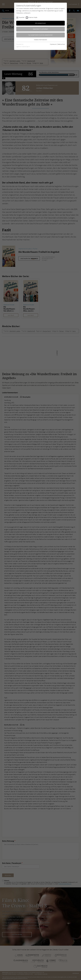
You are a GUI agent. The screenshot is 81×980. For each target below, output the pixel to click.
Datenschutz (61, 44)
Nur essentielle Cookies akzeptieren (41, 35)
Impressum (53, 44)
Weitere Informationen (40, 40)
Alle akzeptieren (40, 23)
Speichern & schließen (40, 29)
